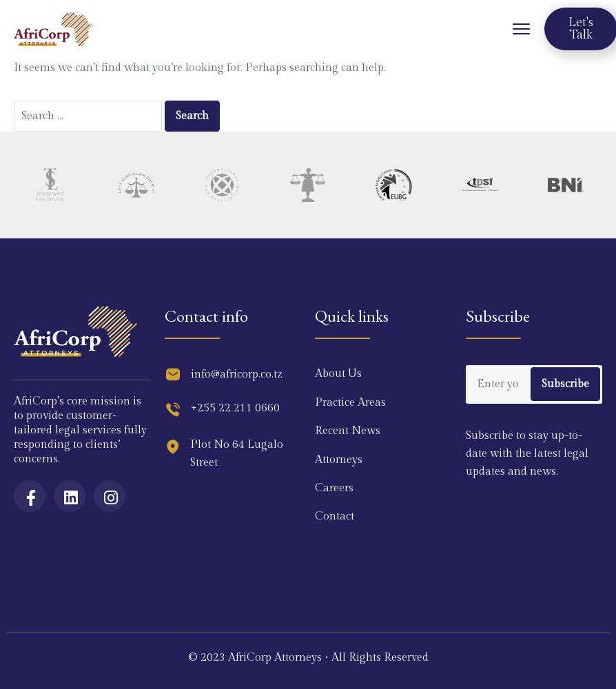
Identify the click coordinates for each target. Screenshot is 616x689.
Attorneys (339, 460)
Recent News (348, 431)
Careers (334, 488)
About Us (338, 374)
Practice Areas (350, 403)
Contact (335, 516)
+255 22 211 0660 (235, 408)
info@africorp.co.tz (237, 374)
